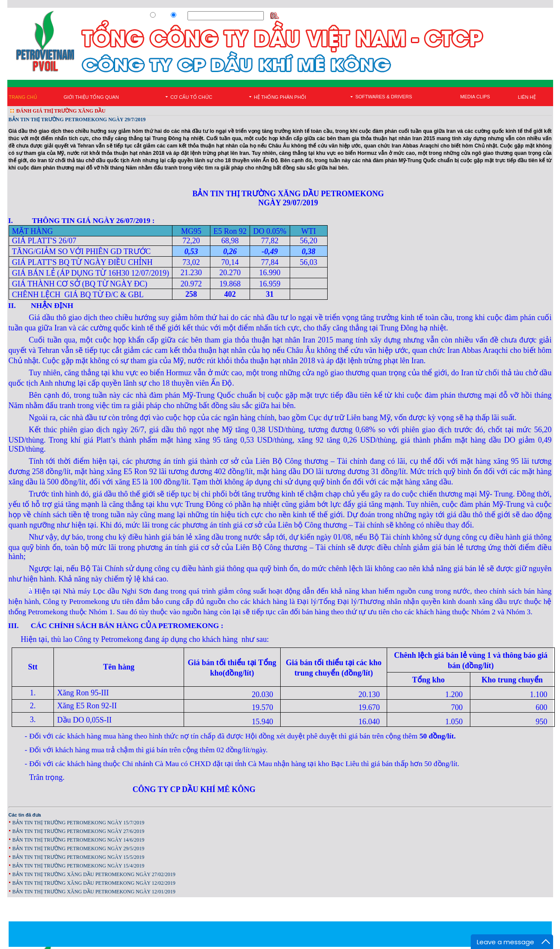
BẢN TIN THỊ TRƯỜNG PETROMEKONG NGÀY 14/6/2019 (78, 840)
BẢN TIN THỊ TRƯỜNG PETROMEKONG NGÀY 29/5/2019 (78, 848)
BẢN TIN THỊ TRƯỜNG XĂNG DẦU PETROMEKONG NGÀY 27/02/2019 (94, 874)
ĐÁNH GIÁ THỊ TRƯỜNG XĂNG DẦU (61, 111)
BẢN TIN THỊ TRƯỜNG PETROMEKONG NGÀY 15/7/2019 (78, 823)
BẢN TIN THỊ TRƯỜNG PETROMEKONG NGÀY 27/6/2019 (78, 831)
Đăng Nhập (461, 16)
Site (182, 16)
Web (162, 16)
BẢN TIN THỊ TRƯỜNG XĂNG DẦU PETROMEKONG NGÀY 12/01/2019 (94, 892)
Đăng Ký (435, 16)
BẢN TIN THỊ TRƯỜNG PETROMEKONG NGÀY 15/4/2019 (78, 866)
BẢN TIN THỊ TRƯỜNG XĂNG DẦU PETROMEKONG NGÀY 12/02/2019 (94, 883)
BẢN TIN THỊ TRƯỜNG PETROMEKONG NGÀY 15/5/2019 (78, 857)
